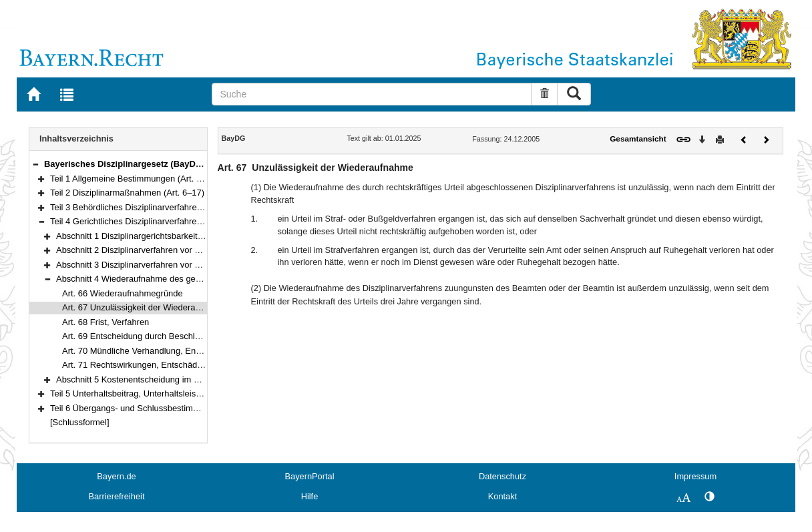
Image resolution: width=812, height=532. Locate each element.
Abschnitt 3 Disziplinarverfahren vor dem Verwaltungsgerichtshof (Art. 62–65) (204, 265)
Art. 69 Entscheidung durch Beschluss (135, 336)
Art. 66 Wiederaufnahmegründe (123, 293)
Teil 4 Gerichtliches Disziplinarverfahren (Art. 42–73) (150, 221)
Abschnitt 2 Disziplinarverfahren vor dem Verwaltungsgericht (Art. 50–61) (196, 250)
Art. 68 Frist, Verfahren (106, 322)
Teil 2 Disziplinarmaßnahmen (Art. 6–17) (127, 193)
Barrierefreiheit (117, 496)
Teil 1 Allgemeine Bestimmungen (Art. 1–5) (132, 179)
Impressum (695, 476)
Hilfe (310, 496)
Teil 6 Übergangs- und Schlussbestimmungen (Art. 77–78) (161, 408)
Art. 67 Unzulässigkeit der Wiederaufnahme (146, 307)
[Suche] (372, 94)
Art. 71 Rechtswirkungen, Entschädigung (140, 365)
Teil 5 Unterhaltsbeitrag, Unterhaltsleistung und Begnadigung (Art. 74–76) (191, 393)
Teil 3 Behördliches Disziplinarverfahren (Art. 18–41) (150, 207)
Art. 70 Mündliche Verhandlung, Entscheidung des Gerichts (175, 351)
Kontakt (502, 496)
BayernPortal (310, 476)
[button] (35, 164)
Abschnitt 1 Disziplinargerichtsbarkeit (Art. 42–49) (151, 236)
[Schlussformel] (80, 422)
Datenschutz (502, 476)
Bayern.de (116, 476)
